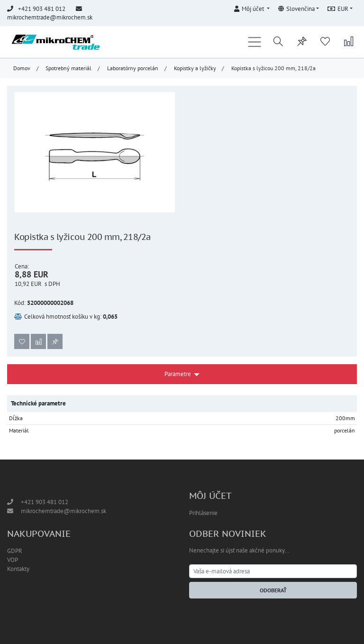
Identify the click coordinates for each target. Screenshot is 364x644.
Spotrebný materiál (68, 68)
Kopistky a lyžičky (195, 68)
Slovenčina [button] (296, 9)
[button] (252, 7)
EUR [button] (338, 9)
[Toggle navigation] (255, 42)
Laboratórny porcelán (133, 68)
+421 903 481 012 (45, 502)
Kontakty (18, 569)
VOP (13, 560)
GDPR (15, 551)
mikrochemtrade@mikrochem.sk (50, 17)
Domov (22, 68)
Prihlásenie (203, 513)
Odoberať (273, 590)
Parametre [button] (178, 374)
